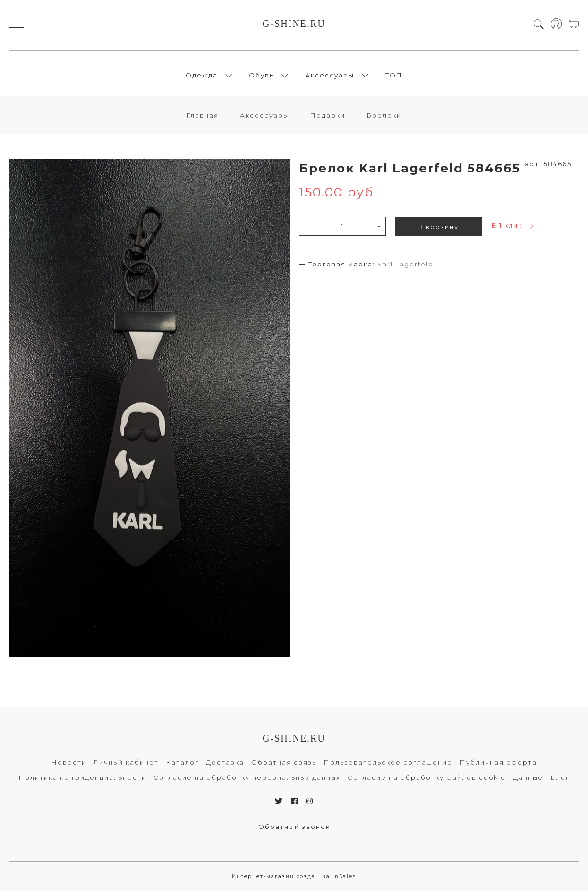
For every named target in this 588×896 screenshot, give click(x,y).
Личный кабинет (126, 768)
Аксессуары (330, 77)
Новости (69, 768)
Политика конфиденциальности (82, 783)
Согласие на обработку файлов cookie (427, 783)
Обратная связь (284, 768)
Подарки (328, 120)
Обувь (261, 77)
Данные (528, 783)
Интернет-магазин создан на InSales (294, 882)
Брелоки (384, 120)
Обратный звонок (294, 832)
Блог (560, 783)
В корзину (439, 232)
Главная (203, 120)
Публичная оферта (498, 768)
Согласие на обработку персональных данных (247, 783)
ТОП (394, 77)
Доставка (225, 768)
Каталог (182, 768)
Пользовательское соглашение (388, 768)
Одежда (202, 77)
